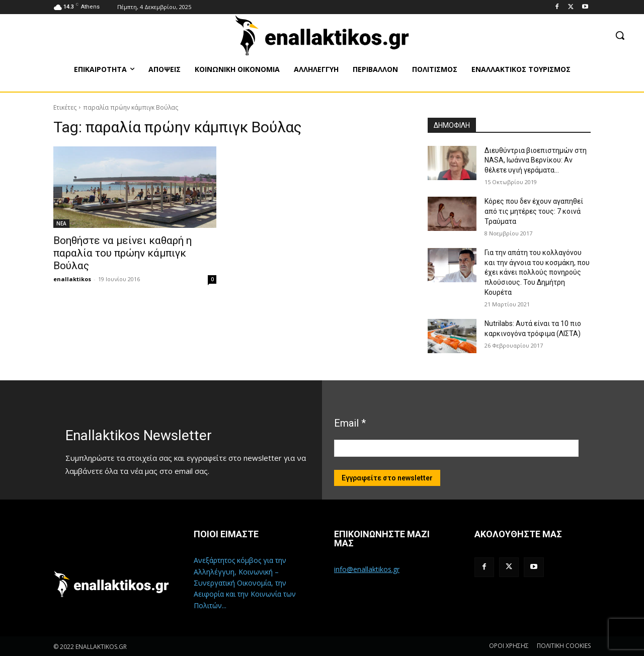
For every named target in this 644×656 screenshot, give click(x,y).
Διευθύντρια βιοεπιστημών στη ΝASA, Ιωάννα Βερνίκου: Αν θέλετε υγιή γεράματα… (536, 160)
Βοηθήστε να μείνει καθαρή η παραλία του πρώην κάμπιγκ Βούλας (123, 253)
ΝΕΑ (61, 223)
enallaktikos (72, 279)
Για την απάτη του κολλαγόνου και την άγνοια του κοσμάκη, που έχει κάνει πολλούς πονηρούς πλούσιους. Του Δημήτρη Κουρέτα (537, 272)
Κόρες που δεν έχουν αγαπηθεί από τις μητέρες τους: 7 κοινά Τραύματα (534, 211)
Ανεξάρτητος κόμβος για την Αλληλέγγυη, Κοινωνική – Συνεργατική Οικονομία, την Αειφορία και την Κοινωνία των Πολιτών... (245, 583)
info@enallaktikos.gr (367, 569)
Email (350, 423)
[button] (620, 35)
